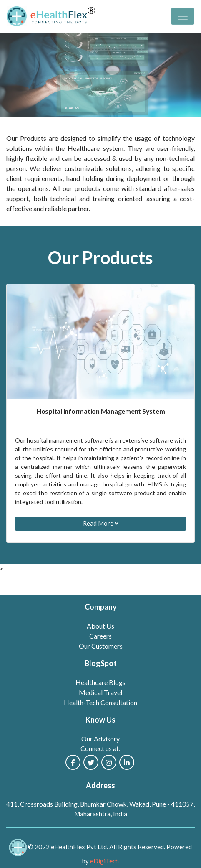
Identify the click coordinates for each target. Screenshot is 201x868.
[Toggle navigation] (183, 16)
